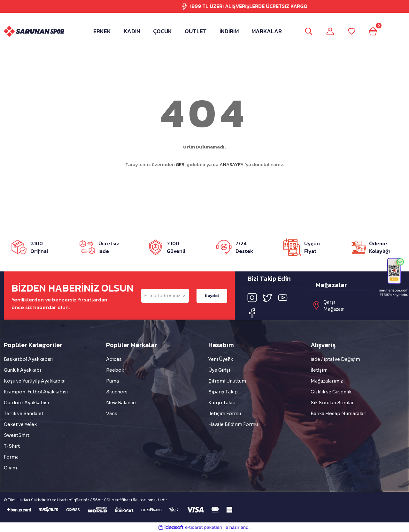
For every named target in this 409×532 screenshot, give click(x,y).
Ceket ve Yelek (20, 424)
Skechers (117, 392)
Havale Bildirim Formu (233, 424)
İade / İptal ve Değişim (335, 359)
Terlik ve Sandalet (24, 414)
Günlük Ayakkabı (22, 370)
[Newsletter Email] (165, 296)
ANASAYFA (232, 164)
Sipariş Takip (223, 392)
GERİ (181, 164)
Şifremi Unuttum (227, 381)
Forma (11, 457)
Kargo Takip (222, 403)
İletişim (319, 370)
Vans (112, 414)
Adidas (114, 359)
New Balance (121, 403)
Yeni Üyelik (221, 359)
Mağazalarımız (327, 381)
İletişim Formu (225, 414)
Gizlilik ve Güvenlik (331, 392)
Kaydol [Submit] (212, 296)
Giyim (10, 468)
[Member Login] (329, 31)
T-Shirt (12, 446)
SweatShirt (17, 435)
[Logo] (34, 31)
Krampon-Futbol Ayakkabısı (36, 392)
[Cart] (375, 31)
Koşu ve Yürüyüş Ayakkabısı (35, 381)
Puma (112, 381)
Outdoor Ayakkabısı (26, 403)
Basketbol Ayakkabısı (28, 359)
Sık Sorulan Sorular (332, 403)
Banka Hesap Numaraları (339, 414)
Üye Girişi (219, 370)
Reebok (115, 370)
